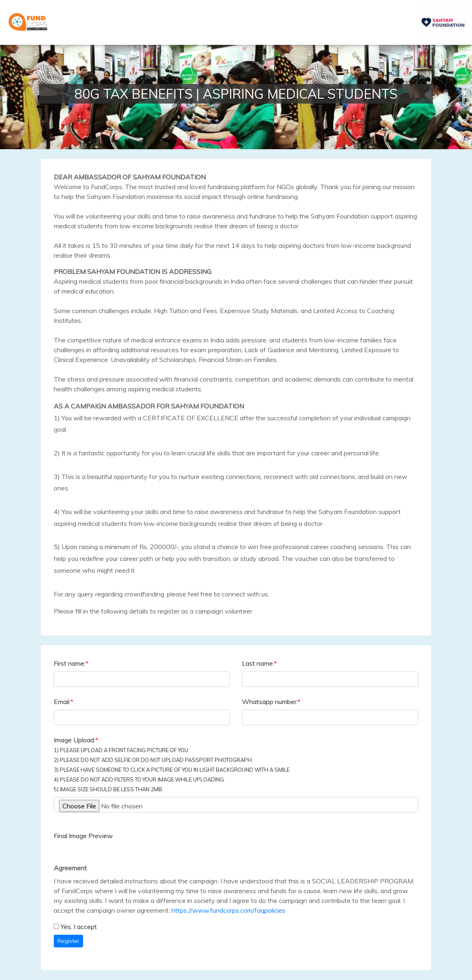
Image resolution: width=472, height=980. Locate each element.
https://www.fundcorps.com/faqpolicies (228, 910)
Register (68, 941)
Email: (64, 702)
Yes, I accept (79, 927)
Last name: (259, 663)
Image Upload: (172, 764)
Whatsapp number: (271, 702)
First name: (71, 663)
